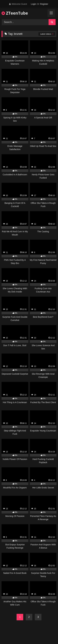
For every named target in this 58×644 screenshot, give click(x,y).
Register (44, 4)
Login (33, 4)
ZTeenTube (15, 13)
